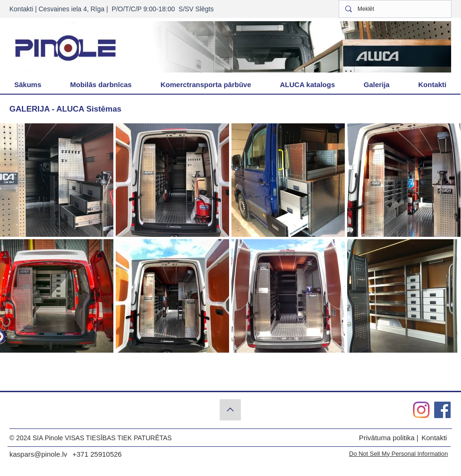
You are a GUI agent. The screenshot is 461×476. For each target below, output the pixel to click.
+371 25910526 (97, 454)
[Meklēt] (394, 9)
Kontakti (21, 9)
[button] (376, 85)
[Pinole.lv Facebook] (442, 410)
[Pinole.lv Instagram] (421, 410)
